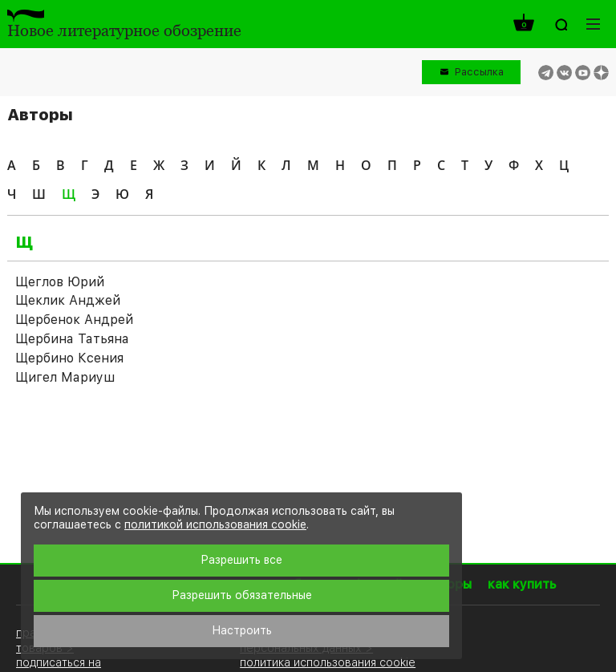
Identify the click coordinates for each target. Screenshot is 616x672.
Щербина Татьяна (72, 339)
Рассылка (479, 72)
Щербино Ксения (69, 358)
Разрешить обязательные (242, 595)
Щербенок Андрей (74, 320)
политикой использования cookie (215, 524)
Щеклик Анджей (68, 300)
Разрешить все (241, 560)
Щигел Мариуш (65, 377)
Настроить (242, 630)
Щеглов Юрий (60, 282)
